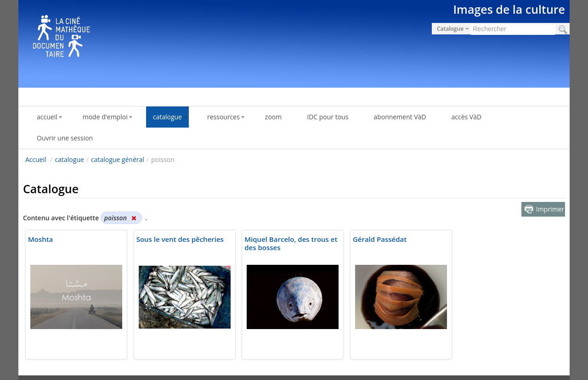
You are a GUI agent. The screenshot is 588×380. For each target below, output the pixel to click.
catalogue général (118, 159)
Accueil (36, 159)
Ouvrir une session (65, 138)
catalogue (70, 159)
